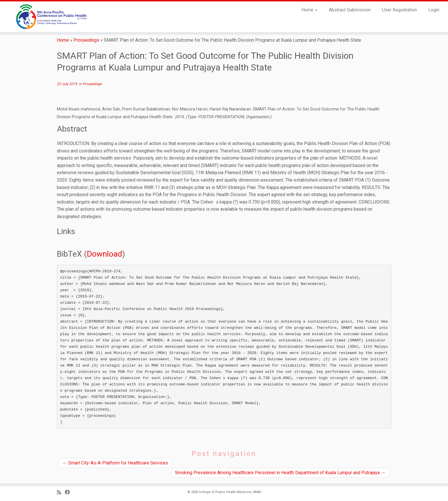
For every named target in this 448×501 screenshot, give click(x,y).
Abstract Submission (350, 10)
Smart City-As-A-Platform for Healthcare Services (115, 463)
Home (309, 10)
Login (434, 10)
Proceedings (86, 40)
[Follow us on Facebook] (69, 493)
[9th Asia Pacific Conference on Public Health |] (52, 17)
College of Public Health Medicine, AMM (230, 492)
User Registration (399, 10)
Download (105, 254)
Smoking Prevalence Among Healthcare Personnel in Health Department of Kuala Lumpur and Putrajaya (280, 473)
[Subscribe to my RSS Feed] (61, 493)
